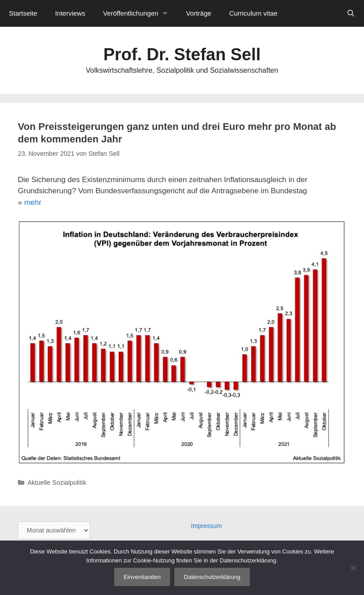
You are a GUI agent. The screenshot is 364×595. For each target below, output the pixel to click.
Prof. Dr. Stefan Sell (182, 54)
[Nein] (353, 568)
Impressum (206, 526)
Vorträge (199, 13)
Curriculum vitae (253, 13)
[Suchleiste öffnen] (351, 13)
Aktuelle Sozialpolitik (57, 483)
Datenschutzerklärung (212, 577)
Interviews (70, 13)
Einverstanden (142, 577)
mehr (33, 202)
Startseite (23, 13)
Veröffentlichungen (140, 13)
